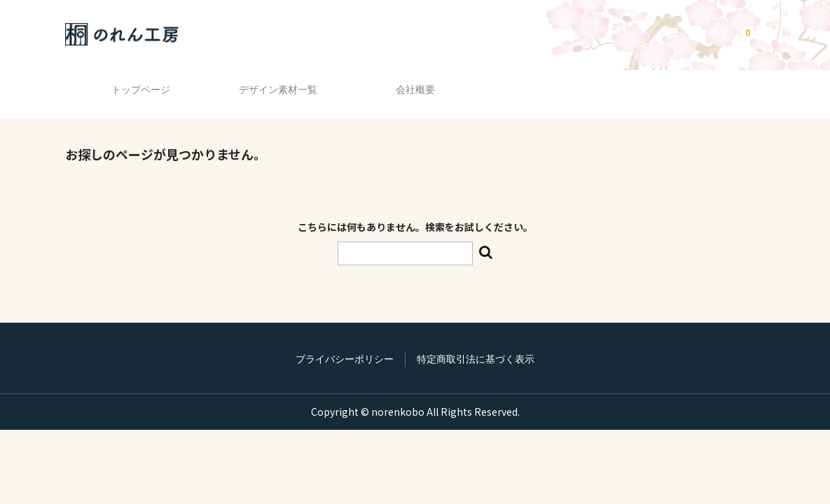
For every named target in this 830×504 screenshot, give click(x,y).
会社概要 (415, 83)
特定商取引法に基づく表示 (476, 339)
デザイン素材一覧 (275, 83)
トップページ (135, 83)
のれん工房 (125, 34)
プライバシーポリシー (345, 339)
